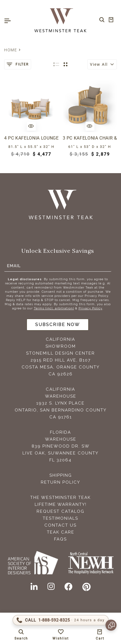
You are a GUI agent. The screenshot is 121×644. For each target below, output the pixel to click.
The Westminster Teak (60, 497)
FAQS (60, 539)
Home (11, 50)
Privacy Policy (90, 308)
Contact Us (60, 525)
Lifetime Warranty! (61, 504)
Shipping (61, 475)
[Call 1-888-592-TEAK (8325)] (61, 620)
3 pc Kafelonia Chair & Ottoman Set (90, 138)
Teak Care (61, 532)
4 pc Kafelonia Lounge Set (31, 138)
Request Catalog (60, 511)
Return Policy (60, 482)
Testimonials (60, 518)
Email (14, 266)
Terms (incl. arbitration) (54, 308)
